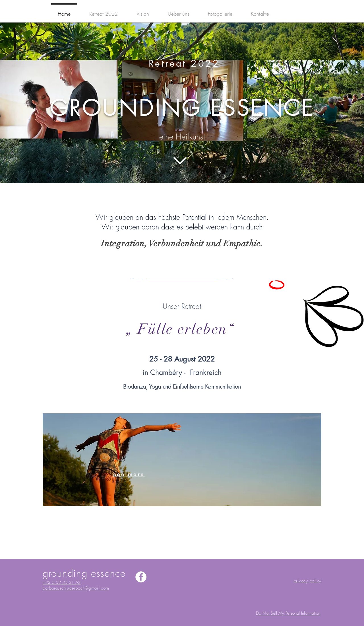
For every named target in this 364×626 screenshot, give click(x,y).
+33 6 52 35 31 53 (62, 582)
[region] (182, 460)
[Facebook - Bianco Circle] (141, 577)
